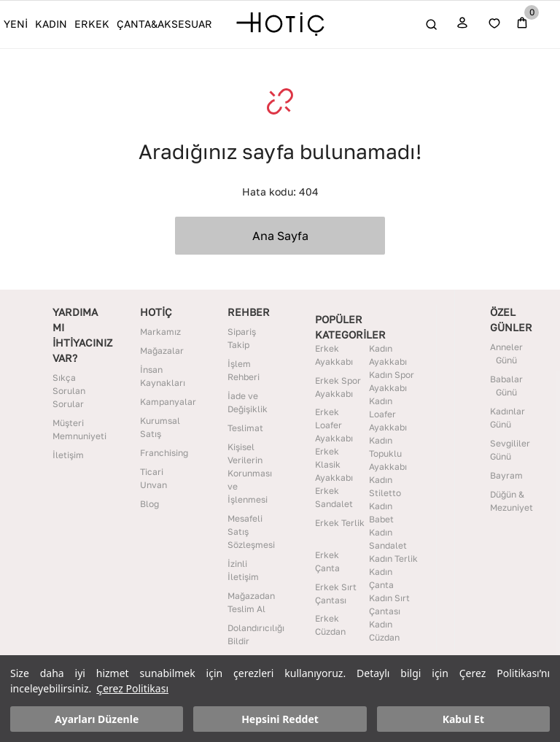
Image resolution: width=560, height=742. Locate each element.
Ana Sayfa (280, 236)
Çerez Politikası (132, 688)
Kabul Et (463, 719)
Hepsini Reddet (280, 719)
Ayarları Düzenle (97, 719)
